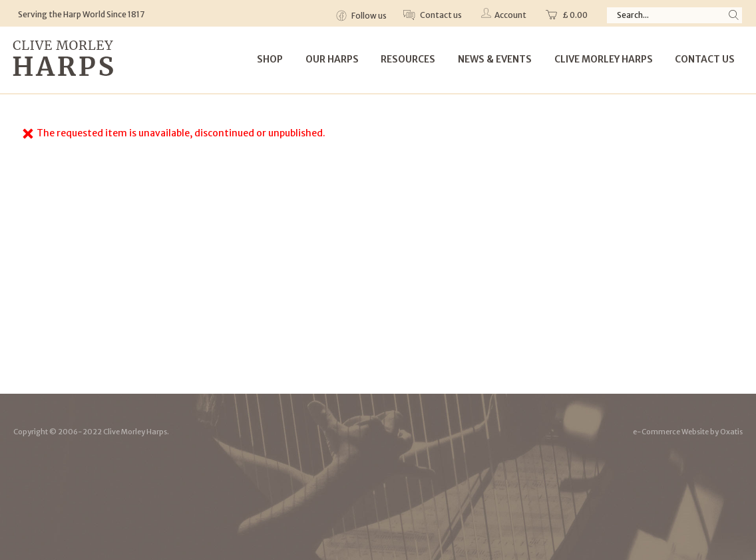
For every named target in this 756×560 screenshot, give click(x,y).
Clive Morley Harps (604, 59)
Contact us (440, 15)
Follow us (368, 16)
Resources (408, 59)
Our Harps (332, 59)
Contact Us (705, 59)
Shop (270, 59)
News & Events (495, 59)
